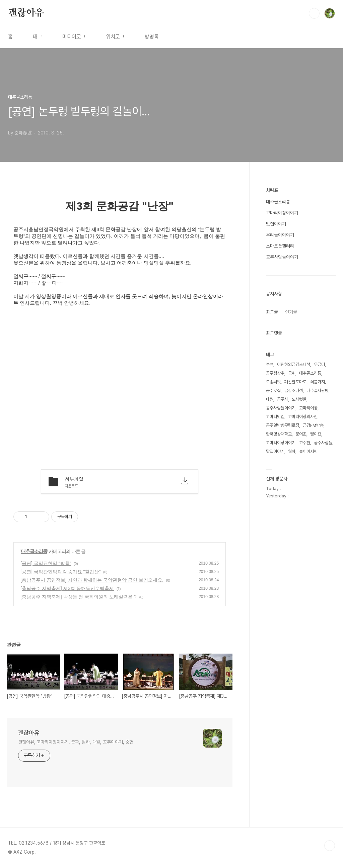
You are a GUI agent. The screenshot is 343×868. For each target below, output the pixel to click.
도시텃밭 (299, 399)
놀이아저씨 (308, 451)
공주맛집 (273, 391)
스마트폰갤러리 (280, 246)
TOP (330, 846)
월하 (292, 451)
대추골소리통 (34, 551)
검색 (314, 13)
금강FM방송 (313, 425)
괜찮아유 (26, 13)
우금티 (319, 364)
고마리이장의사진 (303, 417)
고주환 (305, 443)
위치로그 (115, 37)
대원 (270, 399)
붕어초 (301, 434)
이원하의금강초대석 (294, 364)
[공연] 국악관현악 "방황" (46, 563)
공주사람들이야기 (282, 257)
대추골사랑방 (318, 391)
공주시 (283, 399)
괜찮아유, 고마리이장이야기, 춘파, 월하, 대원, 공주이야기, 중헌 (76, 742)
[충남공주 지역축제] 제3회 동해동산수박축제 (67, 588)
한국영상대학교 (279, 434)
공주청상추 (275, 373)
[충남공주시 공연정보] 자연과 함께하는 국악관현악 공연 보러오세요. (92, 580)
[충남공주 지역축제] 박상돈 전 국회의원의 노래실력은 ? (79, 597)
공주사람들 (323, 443)
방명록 (152, 37)
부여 (270, 364)
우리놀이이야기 (280, 235)
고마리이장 (308, 408)
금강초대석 (294, 391)
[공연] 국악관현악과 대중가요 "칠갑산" (60, 572)
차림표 (272, 190)
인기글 (291, 312)
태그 (38, 37)
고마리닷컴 (275, 417)
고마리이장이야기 (282, 213)
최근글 (272, 312)
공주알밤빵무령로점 (283, 425)
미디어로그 (74, 37)
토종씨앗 (273, 382)
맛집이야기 (276, 224)
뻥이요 (316, 434)
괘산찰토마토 (295, 382)
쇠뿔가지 (318, 382)
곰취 (292, 373)
